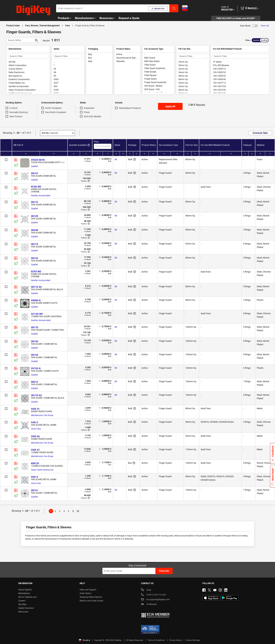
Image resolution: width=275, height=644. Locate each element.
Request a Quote (129, 18)
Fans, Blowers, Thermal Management (42, 26)
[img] (33, 11)
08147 (35, 173)
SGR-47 (35, 450)
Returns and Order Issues (91, 601)
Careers (22, 601)
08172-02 (36, 287)
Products (63, 18)
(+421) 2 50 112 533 (153, 595)
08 (116, 173)
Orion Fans (36, 429)
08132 (35, 258)
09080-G (36, 300)
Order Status (85, 593)
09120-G (36, 368)
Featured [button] (50, 133)
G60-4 (34, 477)
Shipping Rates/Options (91, 597)
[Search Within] (20, 40)
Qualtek (34, 166)
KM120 (35, 463)
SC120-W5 (37, 314)
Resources (106, 18)
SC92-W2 (36, 271)
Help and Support (88, 590)
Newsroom (23, 612)
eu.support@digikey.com (155, 600)
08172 (35, 202)
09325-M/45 (38, 160)
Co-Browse (149, 604)
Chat (146, 590)
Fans (68, 26)
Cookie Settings (193, 640)
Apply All (170, 106)
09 (116, 159)
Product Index (13, 26)
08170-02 (36, 395)
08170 (35, 327)
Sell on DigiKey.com (28, 597)
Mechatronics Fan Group (42, 415)
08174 (35, 244)
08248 (35, 230)
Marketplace (24, 593)
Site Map (22, 604)
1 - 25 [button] (16, 133)
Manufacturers (84, 18)
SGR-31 (35, 409)
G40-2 (34, 422)
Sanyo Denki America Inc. (43, 470)
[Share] (265, 26)
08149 (35, 216)
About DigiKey (25, 590)
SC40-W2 (36, 187)
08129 (35, 355)
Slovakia (84, 640)
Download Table (260, 133)
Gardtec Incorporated (41, 196)
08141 (35, 490)
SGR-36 (35, 436)
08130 (35, 341)
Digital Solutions (26, 608)
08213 (35, 382)
